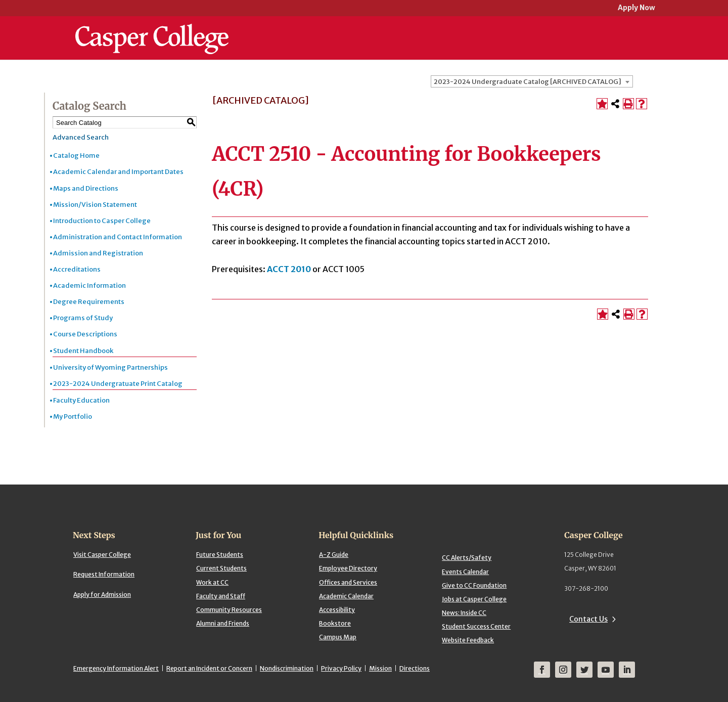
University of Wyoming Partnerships (110, 367)
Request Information (104, 574)
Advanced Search (81, 137)
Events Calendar (465, 572)
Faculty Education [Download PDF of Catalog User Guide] (81, 400)
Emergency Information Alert (116, 668)
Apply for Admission (102, 595)
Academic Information (89, 286)
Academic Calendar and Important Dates (118, 172)
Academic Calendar (346, 596)
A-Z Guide (334, 555)
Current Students (221, 568)
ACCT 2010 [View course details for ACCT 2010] (289, 269)
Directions (415, 668)
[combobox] (532, 81)
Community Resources (229, 610)
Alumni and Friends (223, 623)
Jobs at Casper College (474, 599)
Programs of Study (83, 318)
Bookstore (335, 623)
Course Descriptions (85, 334)
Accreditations (77, 269)
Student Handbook (83, 351)
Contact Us (588, 619)
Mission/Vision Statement (95, 205)
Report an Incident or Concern (209, 668)
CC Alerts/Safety (467, 558)
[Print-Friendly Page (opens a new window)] (628, 104)
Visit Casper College (102, 555)
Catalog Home (76, 156)
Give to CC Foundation (474, 585)
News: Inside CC (464, 613)
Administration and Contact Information (118, 237)
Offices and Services (348, 582)
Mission (380, 668)
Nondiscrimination (287, 668)
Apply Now (636, 8)
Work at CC (212, 582)
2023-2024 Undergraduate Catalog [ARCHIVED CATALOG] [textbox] (528, 82)
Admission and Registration (98, 253)
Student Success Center (476, 626)
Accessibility (337, 610)
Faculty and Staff (221, 596)
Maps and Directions (86, 188)
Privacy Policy (341, 668)
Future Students (220, 555)
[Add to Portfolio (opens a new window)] (602, 104)
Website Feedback (468, 640)
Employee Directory (348, 568)
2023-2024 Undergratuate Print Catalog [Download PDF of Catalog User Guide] (118, 384)
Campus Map (338, 637)
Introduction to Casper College (102, 221)
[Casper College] (152, 29)
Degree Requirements (89, 302)
